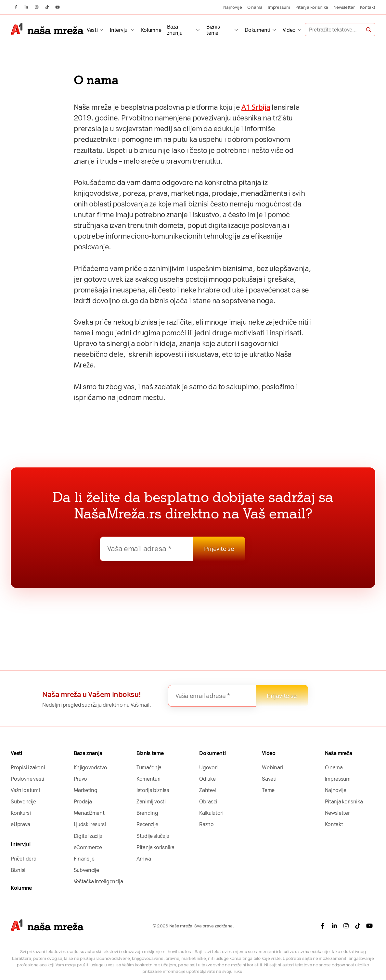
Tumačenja (149, 768)
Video (289, 30)
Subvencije (23, 802)
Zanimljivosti (151, 802)
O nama (255, 7)
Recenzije (147, 824)
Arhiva (144, 859)
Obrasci (208, 802)
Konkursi (21, 813)
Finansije (84, 859)
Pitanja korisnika (312, 7)
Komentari (148, 779)
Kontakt (368, 7)
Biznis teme (213, 30)
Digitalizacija (88, 836)
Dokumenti (257, 30)
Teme (268, 790)
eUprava (20, 824)
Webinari (272, 768)
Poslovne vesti (27, 779)
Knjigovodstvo (90, 768)
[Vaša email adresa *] (147, 549)
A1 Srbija (256, 107)
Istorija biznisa (153, 790)
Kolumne (151, 30)
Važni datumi (25, 790)
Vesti (92, 30)
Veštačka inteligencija (98, 881)
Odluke (207, 779)
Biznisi (18, 870)
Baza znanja (175, 30)
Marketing (86, 790)
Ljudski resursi (90, 824)
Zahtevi (208, 790)
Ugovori (208, 768)
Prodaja (83, 802)
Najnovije (233, 7)
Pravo (80, 779)
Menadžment (89, 813)
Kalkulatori (211, 813)
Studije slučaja (153, 836)
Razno (206, 824)
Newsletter (344, 7)
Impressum (279, 7)
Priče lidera (23, 859)
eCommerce (88, 847)
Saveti (269, 779)
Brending (147, 813)
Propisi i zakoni (28, 768)
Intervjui (119, 30)
